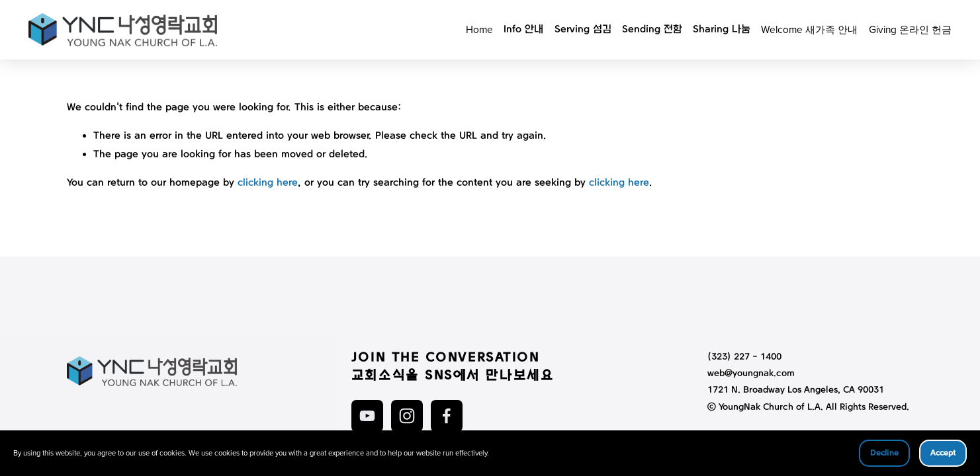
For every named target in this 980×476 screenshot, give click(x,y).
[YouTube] (367, 416)
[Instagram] (407, 416)
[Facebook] (447, 416)
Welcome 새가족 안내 (809, 30)
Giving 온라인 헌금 (910, 30)
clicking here (268, 183)
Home (479, 30)
